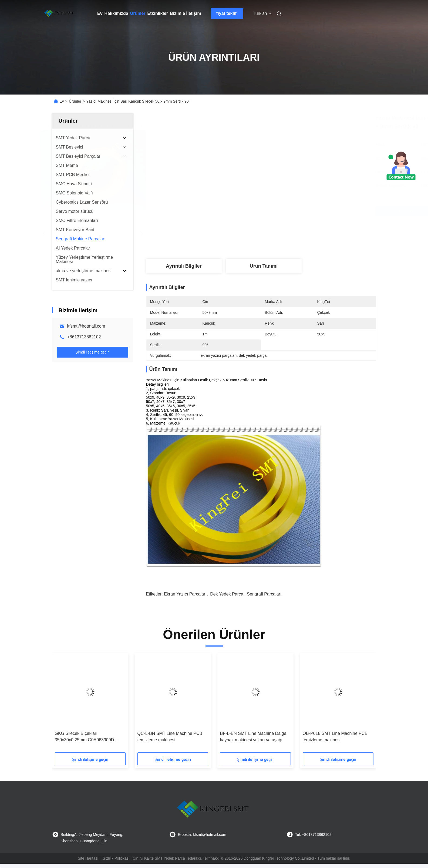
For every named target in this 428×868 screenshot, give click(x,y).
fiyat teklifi (227, 13)
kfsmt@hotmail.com (86, 326)
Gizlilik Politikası (116, 858)
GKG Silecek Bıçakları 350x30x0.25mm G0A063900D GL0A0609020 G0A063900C (85, 737)
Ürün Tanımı (264, 266)
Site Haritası (88, 858)
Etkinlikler (158, 13)
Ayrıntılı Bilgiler (184, 266)
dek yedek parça (227, 594)
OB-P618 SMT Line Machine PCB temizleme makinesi (335, 737)
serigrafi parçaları (264, 594)
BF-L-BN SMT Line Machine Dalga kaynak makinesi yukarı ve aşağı (253, 737)
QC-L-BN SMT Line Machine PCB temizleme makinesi (170, 737)
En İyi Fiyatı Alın (290, 211)
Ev (100, 13)
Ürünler (138, 13)
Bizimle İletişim (186, 13)
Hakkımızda (116, 13)
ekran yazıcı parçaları (185, 594)
